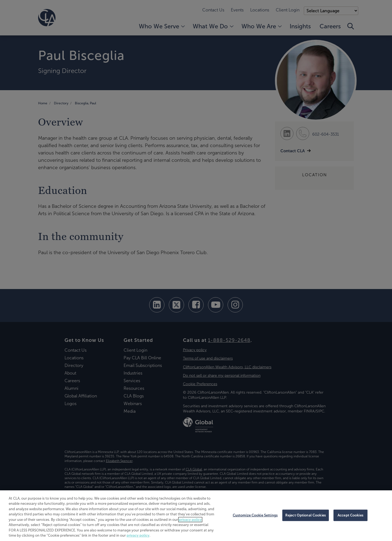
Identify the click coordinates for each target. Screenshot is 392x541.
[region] (196, 516)
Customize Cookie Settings (255, 515)
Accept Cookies (350, 515)
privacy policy (190, 520)
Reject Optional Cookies (306, 515)
